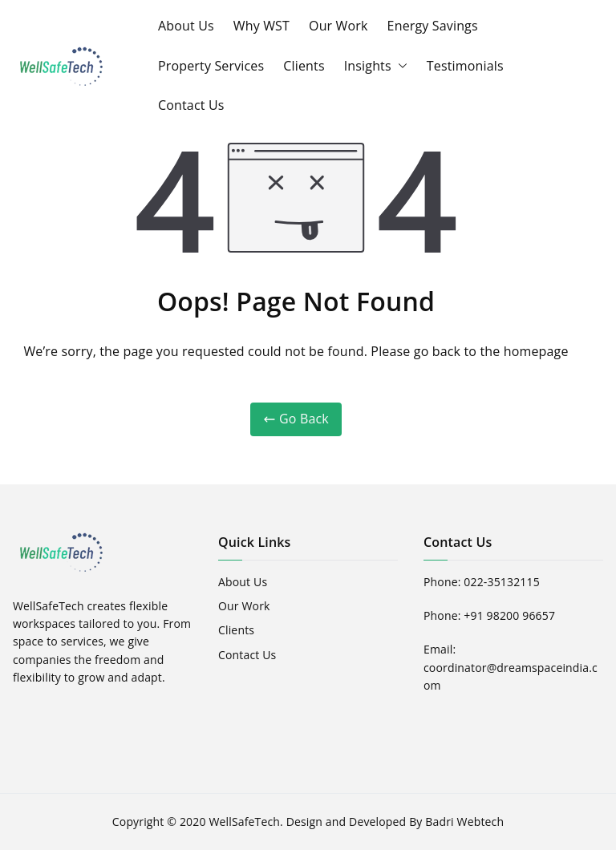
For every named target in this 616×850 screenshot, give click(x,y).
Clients (304, 66)
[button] (399, 67)
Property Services (211, 66)
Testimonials (465, 66)
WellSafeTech (244, 822)
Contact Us (191, 105)
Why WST (261, 26)
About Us (186, 26)
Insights (376, 67)
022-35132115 (501, 582)
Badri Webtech (464, 822)
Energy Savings (433, 26)
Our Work (338, 26)
